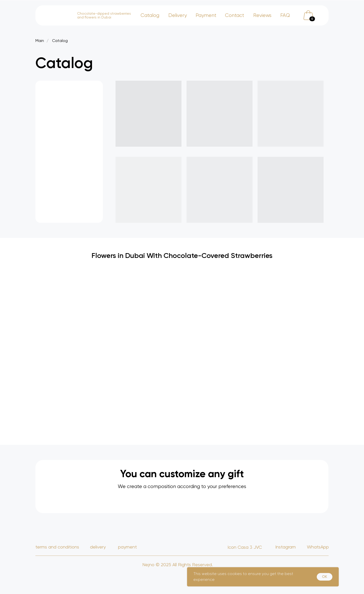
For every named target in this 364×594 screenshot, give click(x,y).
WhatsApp (318, 547)
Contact (235, 15)
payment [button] (128, 547)
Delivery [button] (178, 15)
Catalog (150, 15)
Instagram (286, 547)
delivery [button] (98, 547)
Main (40, 41)
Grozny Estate (289, 563)
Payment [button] (206, 15)
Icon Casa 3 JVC (245, 547)
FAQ (285, 15)
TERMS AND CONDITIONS (57, 547)
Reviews (262, 15)
